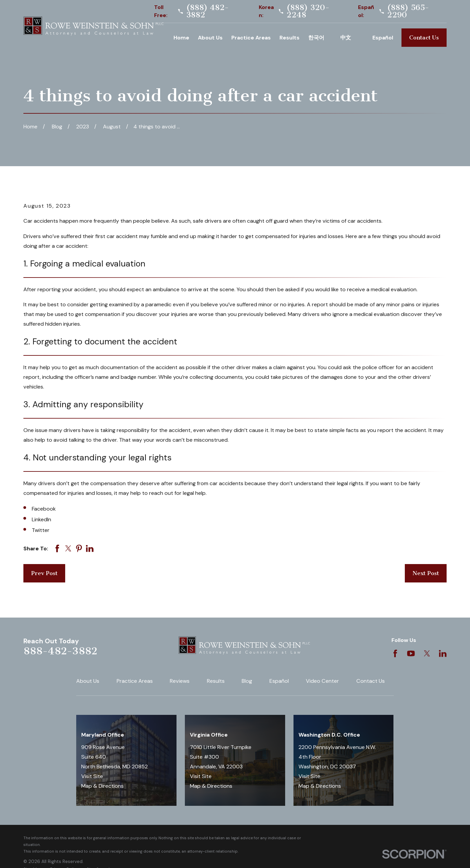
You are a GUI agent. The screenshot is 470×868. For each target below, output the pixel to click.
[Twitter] (427, 654)
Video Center (322, 681)
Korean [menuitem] (320, 38)
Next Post (426, 573)
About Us (88, 681)
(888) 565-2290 (408, 11)
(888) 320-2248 (308, 11)
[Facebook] (395, 654)
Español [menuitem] (383, 38)
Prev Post (44, 573)
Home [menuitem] (181, 38)
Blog (247, 681)
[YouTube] (411, 654)
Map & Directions (102, 786)
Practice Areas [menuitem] (251, 38)
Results (216, 681)
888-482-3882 (60, 651)
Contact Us (424, 37)
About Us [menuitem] (210, 38)
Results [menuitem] (289, 38)
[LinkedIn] (443, 654)
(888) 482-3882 (208, 11)
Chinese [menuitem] (352, 38)
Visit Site (92, 776)
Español (279, 681)
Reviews (180, 681)
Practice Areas (135, 681)
